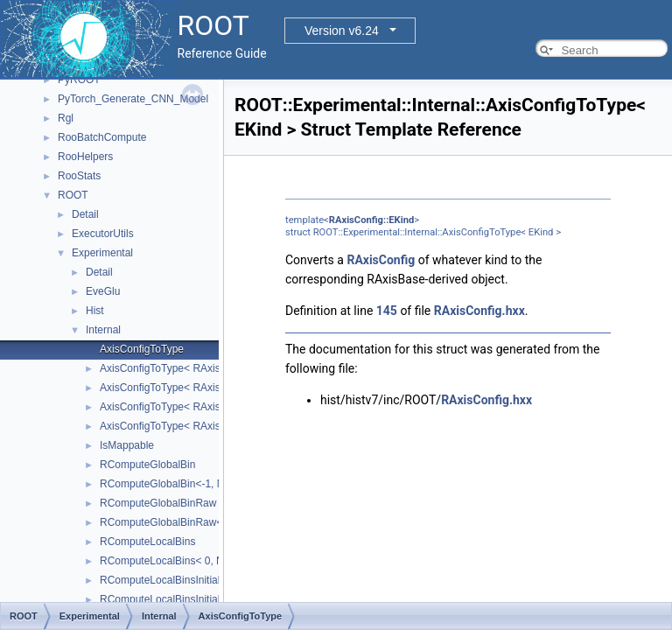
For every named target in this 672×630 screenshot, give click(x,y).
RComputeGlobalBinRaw (158, 503)
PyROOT (79, 80)
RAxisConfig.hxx (479, 311)
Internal (103, 330)
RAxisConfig (381, 260)
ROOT (73, 195)
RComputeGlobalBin (147, 465)
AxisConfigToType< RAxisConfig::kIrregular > (205, 407)
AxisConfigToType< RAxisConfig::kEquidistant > (211, 368)
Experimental (102, 253)
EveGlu (103, 291)
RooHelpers (85, 157)
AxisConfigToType (142, 349)
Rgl (66, 118)
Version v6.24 (342, 31)
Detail (85, 214)
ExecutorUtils (103, 234)
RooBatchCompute (102, 137)
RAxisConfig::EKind (371, 220)
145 (387, 311)
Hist (95, 311)
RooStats (79, 176)
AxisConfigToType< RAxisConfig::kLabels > (201, 426)
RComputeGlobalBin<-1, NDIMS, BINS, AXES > (211, 484)
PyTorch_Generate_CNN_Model (133, 99)
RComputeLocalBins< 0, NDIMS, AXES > (196, 561)
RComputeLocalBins (147, 542)
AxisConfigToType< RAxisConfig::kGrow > (198, 388)
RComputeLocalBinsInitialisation (175, 580)
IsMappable (127, 445)
